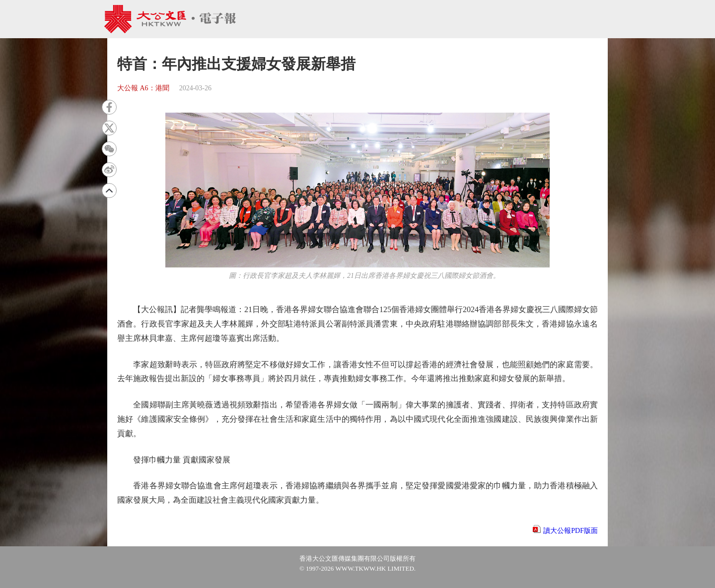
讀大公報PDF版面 (571, 531)
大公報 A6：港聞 (143, 88)
